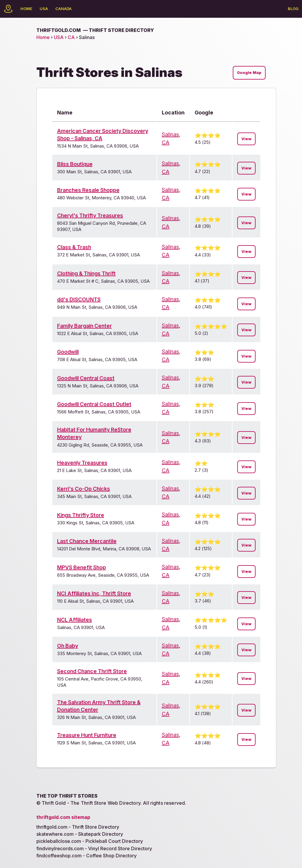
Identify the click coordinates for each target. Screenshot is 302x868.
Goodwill (68, 352)
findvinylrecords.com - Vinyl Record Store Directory (94, 848)
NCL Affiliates (75, 620)
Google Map (249, 73)
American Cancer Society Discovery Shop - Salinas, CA (103, 135)
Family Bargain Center (84, 326)
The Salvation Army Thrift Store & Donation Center (99, 706)
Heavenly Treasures (82, 463)
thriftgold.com (95, 30)
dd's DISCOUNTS (79, 299)
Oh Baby (68, 646)
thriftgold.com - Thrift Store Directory (78, 827)
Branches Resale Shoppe (88, 190)
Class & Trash (74, 247)
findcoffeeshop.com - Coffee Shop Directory (87, 856)
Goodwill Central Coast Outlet (94, 404)
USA (44, 9)
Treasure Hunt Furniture (87, 735)
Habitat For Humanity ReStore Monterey (94, 433)
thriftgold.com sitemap (63, 817)
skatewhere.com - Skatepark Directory (80, 834)
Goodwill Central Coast (86, 378)
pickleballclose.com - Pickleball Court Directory (90, 841)
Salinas (170, 134)
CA (71, 37)
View (246, 139)
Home (26, 9)
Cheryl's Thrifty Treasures (90, 215)
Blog (293, 9)
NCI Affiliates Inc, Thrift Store (94, 593)
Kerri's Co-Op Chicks (84, 489)
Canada (63, 9)
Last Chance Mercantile (87, 541)
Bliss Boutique (75, 164)
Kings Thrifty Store (81, 515)
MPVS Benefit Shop (81, 567)
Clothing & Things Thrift (86, 273)
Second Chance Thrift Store (92, 671)
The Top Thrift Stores (67, 796)
